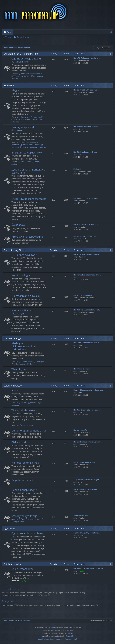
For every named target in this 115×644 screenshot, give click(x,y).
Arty (52, 630)
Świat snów (18, 225)
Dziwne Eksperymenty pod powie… (88, 390)
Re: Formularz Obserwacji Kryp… (87, 275)
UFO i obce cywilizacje (24, 255)
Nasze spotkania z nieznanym (22, 312)
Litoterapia (38, 362)
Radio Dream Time (23, 569)
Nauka (15, 390)
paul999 (70, 636)
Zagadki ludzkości (22, 480)
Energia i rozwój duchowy (27, 153)
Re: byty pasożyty (81, 430)
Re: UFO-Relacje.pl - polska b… (87, 58)
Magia (15, 90)
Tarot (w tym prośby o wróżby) (33, 147)
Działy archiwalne (12, 564)
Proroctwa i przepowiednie (27, 237)
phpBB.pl (69, 633)
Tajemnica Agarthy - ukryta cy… (87, 533)
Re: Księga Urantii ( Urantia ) (85, 236)
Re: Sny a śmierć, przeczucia (85, 224)
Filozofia (23, 403)
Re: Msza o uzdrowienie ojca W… (87, 343)
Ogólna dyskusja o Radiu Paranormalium (26, 60)
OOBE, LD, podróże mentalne (29, 199)
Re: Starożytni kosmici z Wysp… (87, 254)
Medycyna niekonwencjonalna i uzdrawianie (24, 346)
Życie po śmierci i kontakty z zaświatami (28, 171)
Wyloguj (8, 37)
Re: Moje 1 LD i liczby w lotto (85, 198)
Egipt (22, 519)
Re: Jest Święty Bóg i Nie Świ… (87, 410)
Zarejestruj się (23, 37)
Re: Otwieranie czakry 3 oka (85, 152)
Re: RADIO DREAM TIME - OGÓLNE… (89, 568)
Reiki (30, 364)
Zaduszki (77, 169)
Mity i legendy (26, 425)
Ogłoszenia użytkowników (27, 533)
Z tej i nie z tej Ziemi (14, 250)
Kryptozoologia (21, 275)
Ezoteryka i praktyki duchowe (23, 129)
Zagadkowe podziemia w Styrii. (86, 480)
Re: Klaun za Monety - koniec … (87, 489)
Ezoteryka (9, 85)
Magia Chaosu (30, 119)
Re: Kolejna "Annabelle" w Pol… (87, 310)
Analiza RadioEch (81, 515)
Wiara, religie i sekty (23, 410)
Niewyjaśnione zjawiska (26, 296)
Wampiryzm (19, 369)
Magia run (35, 117)
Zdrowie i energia (12, 338)
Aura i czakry (25, 162)
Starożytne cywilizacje (24, 516)
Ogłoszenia (9, 528)
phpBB (53, 628)
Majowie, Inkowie (33, 519)
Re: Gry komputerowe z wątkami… (88, 442)
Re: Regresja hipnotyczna (84, 462)
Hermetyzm (24, 117)
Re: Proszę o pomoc (82, 369)
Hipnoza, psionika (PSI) (25, 463)
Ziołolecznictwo (26, 362)
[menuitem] (111, 32)
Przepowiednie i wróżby (30, 145)
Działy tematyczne (13, 386)
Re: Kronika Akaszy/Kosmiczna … (88, 127)
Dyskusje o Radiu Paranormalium (21, 54)
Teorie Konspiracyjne (24, 490)
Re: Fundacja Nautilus (83, 295)
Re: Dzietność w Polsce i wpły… (87, 90)
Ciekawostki (19, 442)
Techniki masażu (19, 364)
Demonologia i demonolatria (29, 431)
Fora (9, 32)
